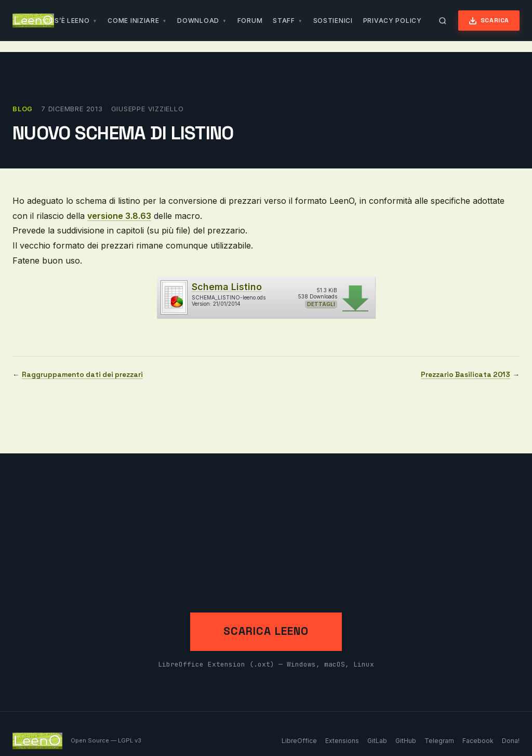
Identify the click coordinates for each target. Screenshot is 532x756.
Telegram (439, 741)
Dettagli (321, 304)
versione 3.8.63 (119, 216)
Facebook (478, 741)
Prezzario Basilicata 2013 (465, 375)
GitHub (406, 741)
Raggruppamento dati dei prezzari (82, 375)
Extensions (342, 741)
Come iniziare (133, 21)
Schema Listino (227, 287)
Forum (250, 21)
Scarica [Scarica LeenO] (489, 21)
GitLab (377, 741)
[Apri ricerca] (443, 21)
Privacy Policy (393, 21)
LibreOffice (299, 741)
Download (198, 21)
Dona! (511, 741)
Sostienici (333, 21)
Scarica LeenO (266, 631)
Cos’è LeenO (67, 21)
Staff (284, 21)
